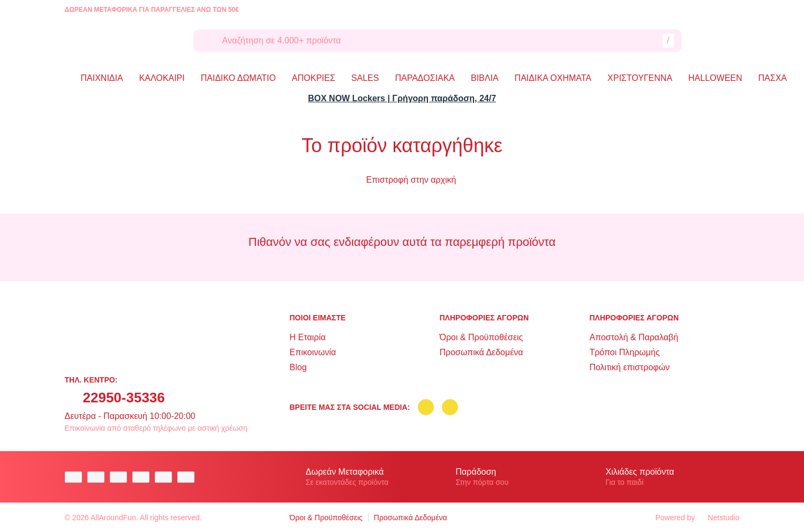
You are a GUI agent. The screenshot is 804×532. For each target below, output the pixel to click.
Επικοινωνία (313, 352)
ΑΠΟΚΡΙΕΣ (314, 78)
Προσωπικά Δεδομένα (481, 352)
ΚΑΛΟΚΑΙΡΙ (162, 78)
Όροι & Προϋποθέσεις (481, 337)
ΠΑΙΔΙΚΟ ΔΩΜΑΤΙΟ (238, 78)
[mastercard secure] (189, 477)
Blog (298, 367)
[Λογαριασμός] (704, 41)
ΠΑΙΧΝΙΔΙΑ (102, 78)
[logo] (121, 41)
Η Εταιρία (308, 337)
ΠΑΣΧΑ (773, 78)
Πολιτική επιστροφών (629, 367)
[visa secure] (166, 477)
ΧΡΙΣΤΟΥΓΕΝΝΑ (640, 78)
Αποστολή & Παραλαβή (634, 337)
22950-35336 (124, 398)
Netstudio (718, 518)
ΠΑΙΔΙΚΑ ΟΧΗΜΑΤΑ (553, 78)
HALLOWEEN (715, 78)
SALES (365, 78)
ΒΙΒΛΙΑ (485, 78)
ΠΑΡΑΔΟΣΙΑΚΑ (425, 78)
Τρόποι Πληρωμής (624, 352)
